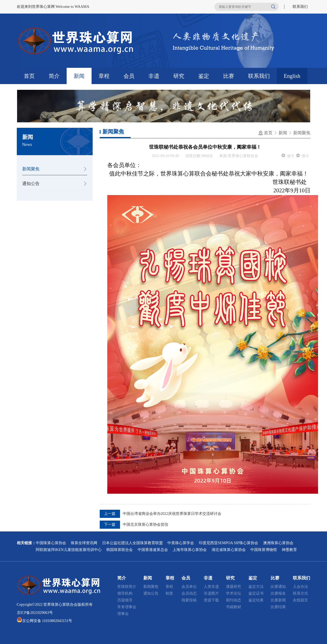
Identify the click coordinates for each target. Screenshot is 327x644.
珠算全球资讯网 (84, 543)
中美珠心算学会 (181, 543)
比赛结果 (278, 607)
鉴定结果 (256, 600)
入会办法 (300, 587)
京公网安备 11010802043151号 (47, 621)
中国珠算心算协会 (51, 543)
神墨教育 (289, 550)
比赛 (229, 76)
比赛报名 (278, 593)
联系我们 (300, 7)
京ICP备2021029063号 (35, 613)
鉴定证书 (256, 593)
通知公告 (31, 184)
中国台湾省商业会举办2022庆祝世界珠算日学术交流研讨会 (172, 514)
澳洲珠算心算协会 (278, 543)
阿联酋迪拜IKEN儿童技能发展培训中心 (69, 550)
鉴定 (204, 76)
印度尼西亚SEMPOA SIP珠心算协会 (229, 543)
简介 (54, 76)
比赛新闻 (278, 600)
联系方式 (300, 593)
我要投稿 (189, 600)
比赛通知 (278, 587)
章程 (104, 76)
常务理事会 (127, 607)
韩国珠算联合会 (119, 550)
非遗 (154, 76)
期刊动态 (234, 600)
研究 (179, 76)
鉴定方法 (256, 587)
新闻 (79, 76)
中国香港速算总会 (153, 550)
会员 (129, 76)
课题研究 (234, 587)
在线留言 (300, 600)
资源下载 (211, 600)
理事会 (123, 614)
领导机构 (125, 593)
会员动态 (189, 593)
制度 (169, 593)
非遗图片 (211, 593)
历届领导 (125, 600)
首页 (29, 76)
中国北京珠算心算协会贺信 (145, 525)
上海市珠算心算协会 (190, 550)
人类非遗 (211, 587)
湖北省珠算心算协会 (229, 550)
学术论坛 (234, 593)
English (292, 76)
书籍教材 (234, 607)
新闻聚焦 (31, 169)
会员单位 (189, 587)
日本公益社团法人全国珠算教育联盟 (132, 543)
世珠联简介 (127, 587)
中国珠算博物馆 (264, 550)
